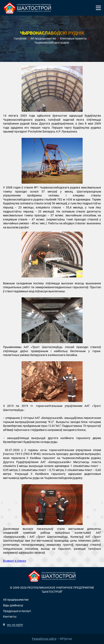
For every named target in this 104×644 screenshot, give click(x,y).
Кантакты (10, 617)
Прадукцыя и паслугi (17, 611)
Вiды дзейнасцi (13, 605)
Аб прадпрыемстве (16, 600)
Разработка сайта (44, 639)
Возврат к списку (15, 561)
